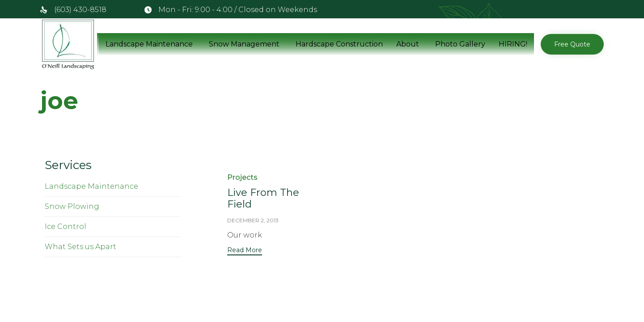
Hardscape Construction (339, 44)
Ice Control (66, 227)
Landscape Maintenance (149, 44)
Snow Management (244, 44)
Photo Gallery (460, 44)
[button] (572, 44)
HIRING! (513, 44)
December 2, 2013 (253, 220)
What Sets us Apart (80, 247)
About (408, 44)
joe (59, 101)
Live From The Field (263, 198)
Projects (242, 177)
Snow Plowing (72, 206)
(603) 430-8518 (80, 10)
